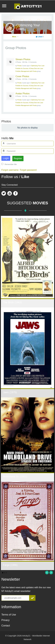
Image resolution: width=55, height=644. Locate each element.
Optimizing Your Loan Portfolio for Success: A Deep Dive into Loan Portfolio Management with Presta (30, 69)
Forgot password (28, 170)
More (15, 37)
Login (6, 158)
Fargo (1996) (10, 565)
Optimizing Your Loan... (28, 27)
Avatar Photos (23, 94)
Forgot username (10, 170)
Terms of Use (9, 615)
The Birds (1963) (12, 302)
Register (18, 158)
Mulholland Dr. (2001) (15, 477)
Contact (6, 626)
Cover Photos (22, 76)
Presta (19, 66)
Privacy (5, 620)
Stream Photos (23, 59)
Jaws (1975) (10, 392)
